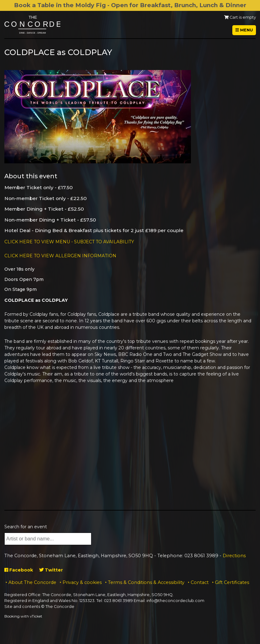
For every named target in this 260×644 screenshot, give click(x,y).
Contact (200, 582)
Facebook (19, 570)
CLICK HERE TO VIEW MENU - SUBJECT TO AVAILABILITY (69, 242)
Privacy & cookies (82, 582)
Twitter (51, 570)
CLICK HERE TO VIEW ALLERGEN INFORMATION (60, 256)
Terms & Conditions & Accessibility (146, 582)
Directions (234, 556)
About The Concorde (32, 582)
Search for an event (26, 527)
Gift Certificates (232, 582)
